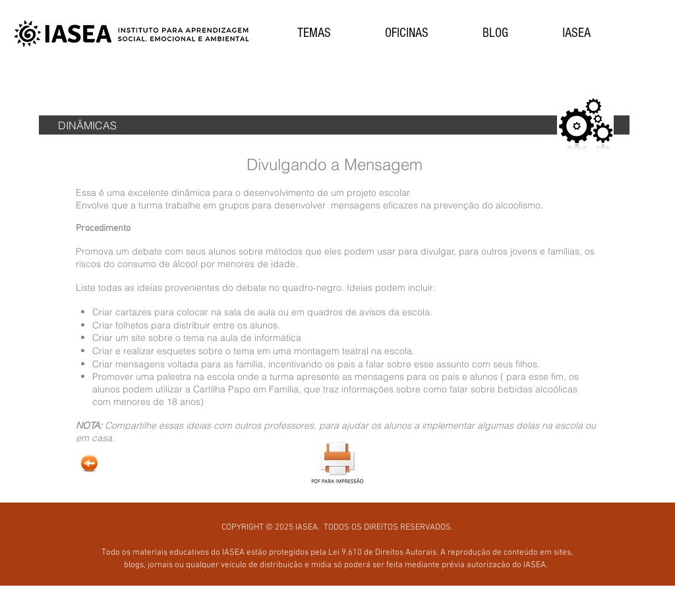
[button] (314, 33)
